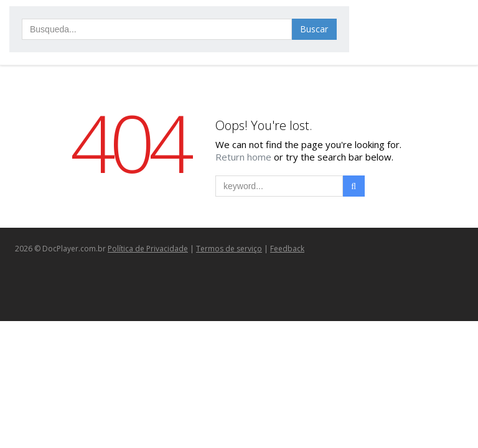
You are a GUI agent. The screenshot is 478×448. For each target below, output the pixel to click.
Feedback (287, 249)
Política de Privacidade (148, 249)
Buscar (314, 29)
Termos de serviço (229, 249)
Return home (245, 157)
